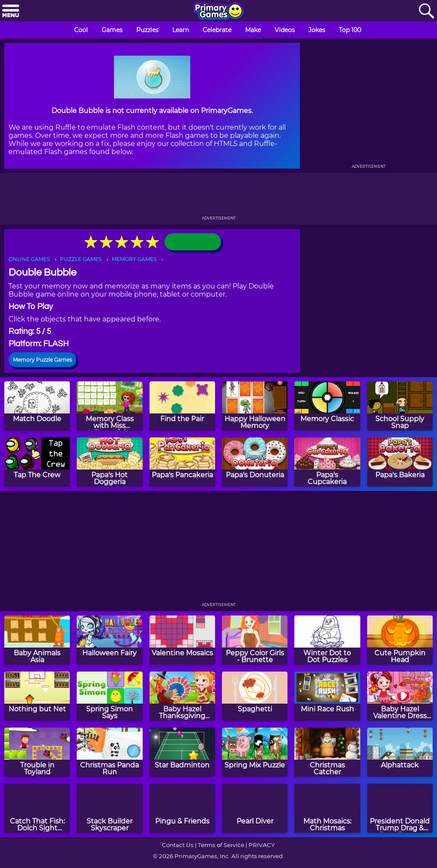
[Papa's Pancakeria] (182, 462)
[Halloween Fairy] (109, 640)
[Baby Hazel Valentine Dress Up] (400, 696)
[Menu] (11, 11)
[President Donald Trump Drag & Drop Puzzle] (400, 808)
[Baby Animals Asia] (37, 640)
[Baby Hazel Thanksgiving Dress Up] (182, 696)
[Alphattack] (400, 752)
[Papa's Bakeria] (400, 462)
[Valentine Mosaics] (182, 640)
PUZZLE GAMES (81, 259)
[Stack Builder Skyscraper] (109, 808)
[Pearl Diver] (255, 808)
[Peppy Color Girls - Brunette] (255, 640)
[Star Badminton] (182, 752)
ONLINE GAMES (29, 259)
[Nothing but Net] (37, 696)
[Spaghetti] (255, 696)
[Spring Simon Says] (109, 696)
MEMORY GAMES (134, 259)
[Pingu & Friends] (182, 808)
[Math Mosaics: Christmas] (327, 808)
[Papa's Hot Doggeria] (109, 462)
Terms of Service (221, 845)
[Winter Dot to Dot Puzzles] (327, 640)
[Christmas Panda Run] (109, 752)
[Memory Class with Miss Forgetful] (109, 406)
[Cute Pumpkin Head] (400, 640)
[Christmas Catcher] (327, 752)
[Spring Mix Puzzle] (255, 752)
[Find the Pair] (182, 406)
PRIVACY (262, 845)
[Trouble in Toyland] (37, 752)
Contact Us (178, 845)
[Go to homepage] (218, 12)
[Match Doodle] (37, 406)
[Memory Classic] (327, 406)
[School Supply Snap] (400, 406)
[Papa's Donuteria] (255, 462)
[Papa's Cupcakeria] (327, 462)
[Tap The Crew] (37, 462)
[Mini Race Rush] (327, 696)
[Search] (426, 11)
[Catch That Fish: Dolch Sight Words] (37, 808)
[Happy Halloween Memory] (255, 406)
